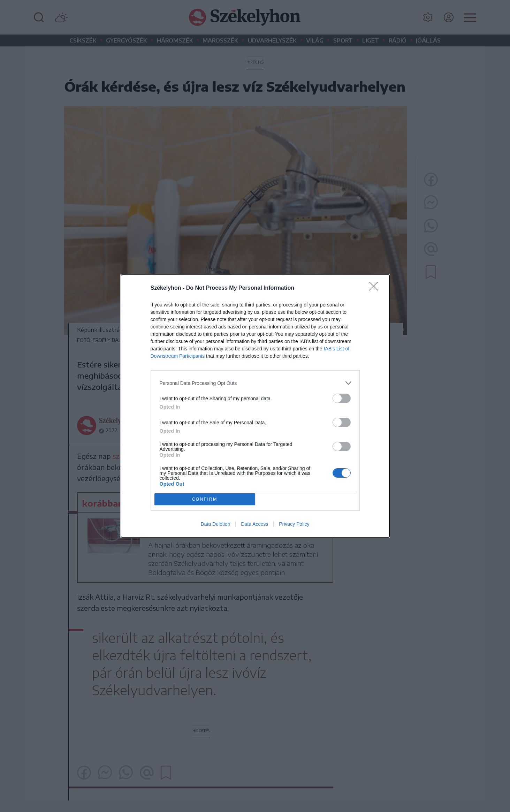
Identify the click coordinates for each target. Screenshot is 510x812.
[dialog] (255, 406)
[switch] (342, 398)
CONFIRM (205, 499)
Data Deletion (216, 524)
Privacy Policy (294, 524)
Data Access (254, 524)
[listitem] (255, 383)
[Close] (376, 288)
